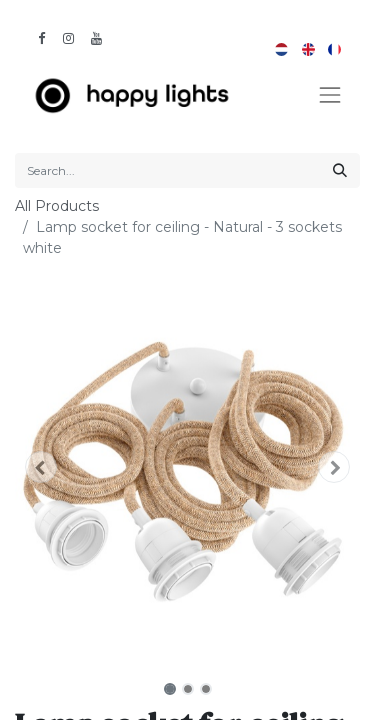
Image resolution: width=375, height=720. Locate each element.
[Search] (340, 170)
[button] (41, 467)
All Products (57, 206)
